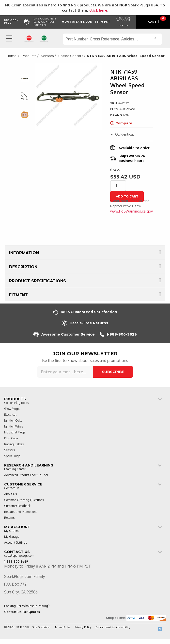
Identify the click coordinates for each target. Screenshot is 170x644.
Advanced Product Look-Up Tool (26, 475)
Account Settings (16, 543)
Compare (121, 123)
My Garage (12, 537)
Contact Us (12, 488)
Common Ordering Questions (24, 500)
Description (23, 267)
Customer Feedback (17, 506)
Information (24, 253)
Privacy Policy (83, 627)
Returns (9, 518)
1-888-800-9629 (118, 334)
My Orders (11, 531)
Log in (124, 26)
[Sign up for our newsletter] (65, 372)
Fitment (18, 295)
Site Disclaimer (42, 627)
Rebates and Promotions (21, 512)
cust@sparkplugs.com (19, 556)
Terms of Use (63, 627)
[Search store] (112, 39)
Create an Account (124, 19)
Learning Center (15, 469)
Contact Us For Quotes (22, 612)
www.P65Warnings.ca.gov (131, 211)
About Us (10, 494)
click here (98, 10)
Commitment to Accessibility (113, 627)
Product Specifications (38, 281)
